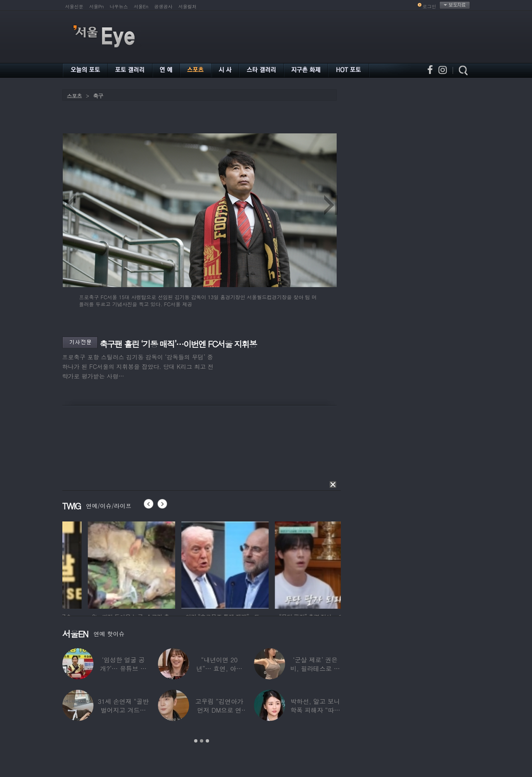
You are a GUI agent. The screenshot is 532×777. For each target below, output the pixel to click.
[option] (97, 564)
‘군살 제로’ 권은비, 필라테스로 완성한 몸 (315, 668)
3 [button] (207, 741)
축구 (98, 96)
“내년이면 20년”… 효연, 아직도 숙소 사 (219, 668)
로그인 (430, 6)
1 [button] (196, 741)
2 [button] (202, 741)
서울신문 (74, 6)
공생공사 (163, 6)
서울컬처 (187, 6)
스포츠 (74, 96)
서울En (141, 6)
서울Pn (97, 6)
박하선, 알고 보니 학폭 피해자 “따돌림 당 (315, 710)
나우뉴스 (119, 6)
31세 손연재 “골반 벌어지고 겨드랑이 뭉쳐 (123, 710)
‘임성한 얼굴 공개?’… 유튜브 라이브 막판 (123, 668)
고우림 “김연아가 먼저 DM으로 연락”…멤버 (219, 710)
